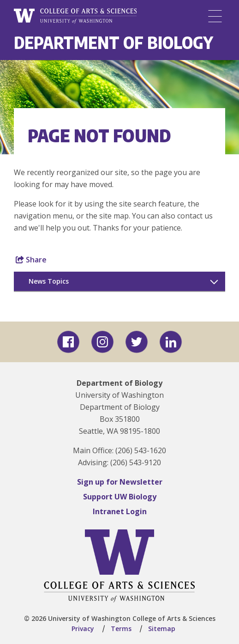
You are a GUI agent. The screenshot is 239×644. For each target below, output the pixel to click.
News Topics (49, 281)
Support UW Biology (120, 497)
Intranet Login (120, 511)
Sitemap (162, 629)
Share (31, 260)
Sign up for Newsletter (120, 482)
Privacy (83, 629)
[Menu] (215, 16)
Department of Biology (114, 42)
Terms (121, 629)
